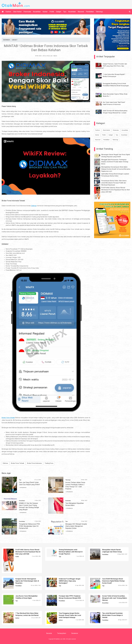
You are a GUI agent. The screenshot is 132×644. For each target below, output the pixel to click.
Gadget (59, 12)
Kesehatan (72, 12)
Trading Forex (49, 463)
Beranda (49, 633)
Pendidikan (90, 12)
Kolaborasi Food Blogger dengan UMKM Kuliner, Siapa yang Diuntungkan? (70, 581)
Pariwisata (27, 12)
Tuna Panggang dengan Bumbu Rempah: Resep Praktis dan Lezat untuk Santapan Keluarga (70, 615)
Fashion (8, 12)
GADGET (15, 40)
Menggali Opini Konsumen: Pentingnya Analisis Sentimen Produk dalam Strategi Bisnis (115, 162)
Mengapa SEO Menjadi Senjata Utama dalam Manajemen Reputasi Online (76, 526)
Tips (65, 12)
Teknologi (99, 12)
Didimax (5, 463)
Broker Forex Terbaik (18, 463)
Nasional (81, 12)
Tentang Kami (62, 633)
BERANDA (7, 40)
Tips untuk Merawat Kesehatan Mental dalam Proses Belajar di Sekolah (112, 615)
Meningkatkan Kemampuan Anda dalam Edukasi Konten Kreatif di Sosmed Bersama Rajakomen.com (116, 169)
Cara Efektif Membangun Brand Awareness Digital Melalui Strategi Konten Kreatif (113, 581)
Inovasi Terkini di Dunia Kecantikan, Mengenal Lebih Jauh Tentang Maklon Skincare (115, 598)
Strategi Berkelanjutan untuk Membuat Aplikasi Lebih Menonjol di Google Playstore (71, 552)
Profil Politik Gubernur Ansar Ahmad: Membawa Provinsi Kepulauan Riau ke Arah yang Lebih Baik (116, 190)
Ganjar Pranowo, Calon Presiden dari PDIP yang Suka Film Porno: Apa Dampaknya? (111, 66)
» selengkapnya (23, 487)
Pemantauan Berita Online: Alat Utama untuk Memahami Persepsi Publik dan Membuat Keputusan (114, 183)
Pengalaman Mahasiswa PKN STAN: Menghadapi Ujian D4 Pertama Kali (29, 526)
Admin (55, 56)
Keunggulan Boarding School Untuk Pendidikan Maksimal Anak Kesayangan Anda (112, 86)
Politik (52, 12)
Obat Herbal (17, 12)
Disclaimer (75, 633)
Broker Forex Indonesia (34, 463)
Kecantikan (37, 12)
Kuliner (45, 12)
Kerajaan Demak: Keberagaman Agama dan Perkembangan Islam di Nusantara (27, 581)
